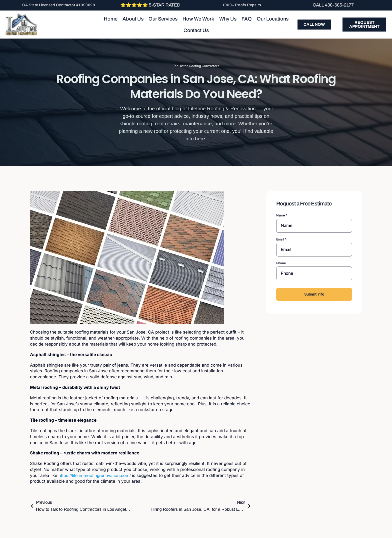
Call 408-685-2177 (333, 5)
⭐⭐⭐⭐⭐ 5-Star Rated (150, 5)
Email (281, 239)
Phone (281, 263)
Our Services (163, 19)
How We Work (198, 19)
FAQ (247, 19)
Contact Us (196, 30)
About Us (133, 19)
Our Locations (273, 19)
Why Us (228, 19)
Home (111, 19)
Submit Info (314, 294)
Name (282, 215)
